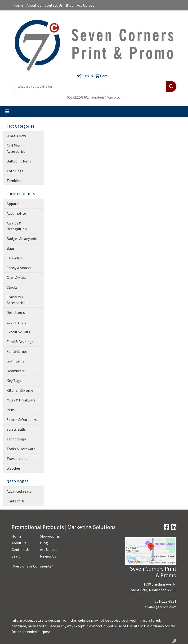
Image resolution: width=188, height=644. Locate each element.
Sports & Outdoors (22, 420)
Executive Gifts (18, 332)
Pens (11, 410)
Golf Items (15, 361)
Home (18, 5)
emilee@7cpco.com (108, 97)
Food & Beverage (20, 342)
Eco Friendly (16, 322)
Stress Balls (16, 429)
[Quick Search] (89, 86)
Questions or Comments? (32, 566)
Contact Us (54, 5)
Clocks (12, 287)
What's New (16, 136)
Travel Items (17, 458)
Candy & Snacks (19, 268)
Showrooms (50, 536)
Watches (14, 468)
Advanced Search (20, 491)
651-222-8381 (78, 97)
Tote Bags (15, 171)
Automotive (16, 213)
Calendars (15, 258)
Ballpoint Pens (19, 161)
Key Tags (14, 381)
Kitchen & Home (20, 390)
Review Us (48, 556)
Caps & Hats (16, 277)
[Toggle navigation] (7, 111)
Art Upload (86, 5)
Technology (16, 439)
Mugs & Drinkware (21, 400)
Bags (11, 248)
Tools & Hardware (21, 449)
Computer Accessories (16, 300)
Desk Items (16, 312)
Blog (70, 5)
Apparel (13, 204)
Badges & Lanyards (22, 239)
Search (17, 556)
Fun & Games (17, 351)
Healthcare (16, 371)
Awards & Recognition (17, 226)
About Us (34, 5)
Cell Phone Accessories (16, 148)
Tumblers (14, 181)
